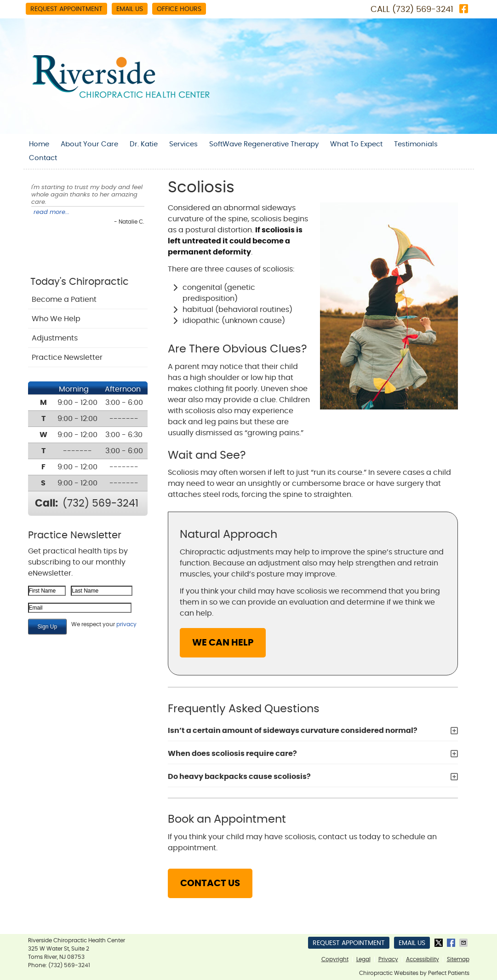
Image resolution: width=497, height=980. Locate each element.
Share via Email (464, 943)
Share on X (440, 943)
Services (183, 144)
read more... (51, 212)
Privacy (388, 959)
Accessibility (423, 959)
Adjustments (55, 338)
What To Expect (356, 144)
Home (39, 144)
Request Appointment (66, 9)
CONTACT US (210, 883)
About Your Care (89, 144)
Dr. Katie (144, 144)
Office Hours (179, 9)
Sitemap (458, 959)
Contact (43, 158)
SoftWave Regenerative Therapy (264, 144)
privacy (126, 624)
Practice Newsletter (67, 357)
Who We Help (56, 319)
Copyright (335, 959)
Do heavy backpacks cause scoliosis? (239, 777)
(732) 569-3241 (423, 10)
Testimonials (416, 144)
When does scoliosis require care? (232, 754)
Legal (363, 959)
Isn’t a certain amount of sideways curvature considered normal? (293, 731)
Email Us (130, 9)
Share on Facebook (452, 943)
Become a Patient (64, 300)
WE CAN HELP (223, 643)
